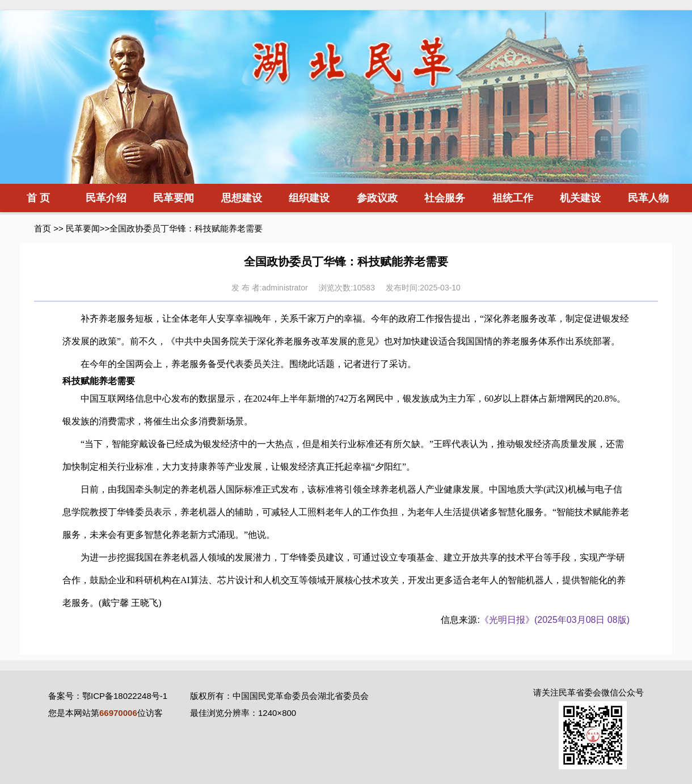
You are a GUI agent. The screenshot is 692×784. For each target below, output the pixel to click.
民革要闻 (174, 198)
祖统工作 (513, 198)
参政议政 (377, 198)
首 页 (38, 198)
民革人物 (648, 198)
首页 (43, 228)
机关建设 (580, 198)
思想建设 (242, 198)
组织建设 (309, 198)
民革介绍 (106, 198)
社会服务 (445, 198)
